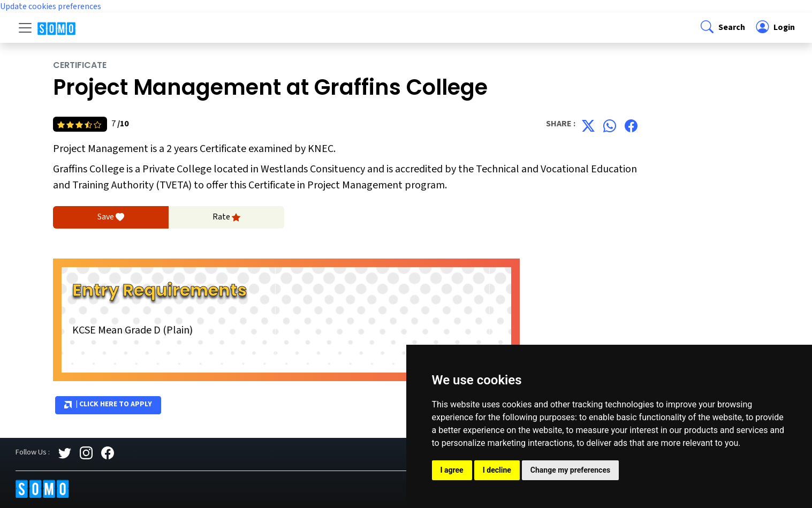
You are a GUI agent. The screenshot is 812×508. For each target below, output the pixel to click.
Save (111, 217)
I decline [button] (497, 470)
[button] (722, 28)
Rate (226, 217)
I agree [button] (452, 470)
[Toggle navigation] (25, 28)
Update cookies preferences (51, 6)
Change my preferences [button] (570, 470)
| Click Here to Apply (108, 405)
